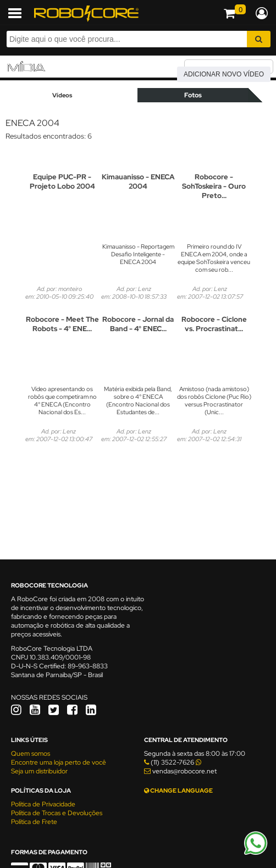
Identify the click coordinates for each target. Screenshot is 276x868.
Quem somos (31, 754)
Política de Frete (34, 822)
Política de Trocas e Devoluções (57, 813)
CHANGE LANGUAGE (178, 790)
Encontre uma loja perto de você (59, 762)
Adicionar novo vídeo (224, 74)
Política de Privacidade (43, 804)
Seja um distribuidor (39, 771)
